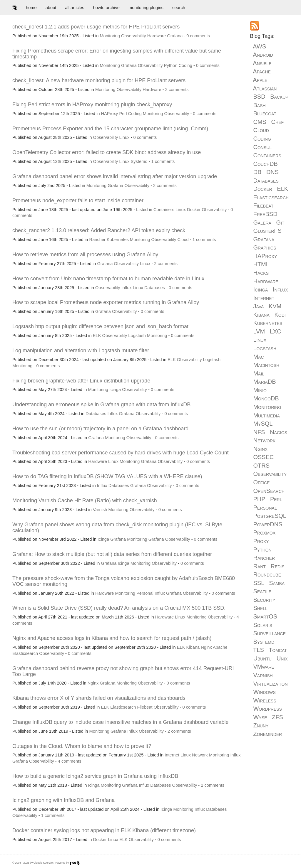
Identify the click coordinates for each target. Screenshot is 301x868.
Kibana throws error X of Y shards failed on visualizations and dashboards (99, 698)
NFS (259, 432)
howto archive (106, 8)
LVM (259, 331)
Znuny (261, 725)
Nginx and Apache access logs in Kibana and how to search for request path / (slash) (112, 638)
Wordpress (267, 709)
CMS (260, 122)
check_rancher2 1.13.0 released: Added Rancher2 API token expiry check (99, 230)
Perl (123, 114)
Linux (124, 137)
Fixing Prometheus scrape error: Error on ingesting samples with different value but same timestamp (117, 54)
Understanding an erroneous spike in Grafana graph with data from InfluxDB (101, 404)
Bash (259, 105)
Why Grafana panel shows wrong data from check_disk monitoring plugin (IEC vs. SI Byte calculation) (117, 527)
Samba (277, 583)
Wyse (260, 717)
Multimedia (266, 415)
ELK (97, 336)
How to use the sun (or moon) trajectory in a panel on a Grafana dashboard (100, 429)
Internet (172, 755)
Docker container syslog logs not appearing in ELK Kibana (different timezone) (104, 830)
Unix (282, 658)
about (51, 8)
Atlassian (265, 88)
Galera (262, 223)
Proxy (261, 541)
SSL (259, 583)
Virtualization (270, 684)
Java (258, 306)
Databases (155, 288)
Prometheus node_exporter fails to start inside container (78, 200)
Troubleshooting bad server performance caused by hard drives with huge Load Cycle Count (121, 453)
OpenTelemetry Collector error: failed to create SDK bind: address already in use (107, 152)
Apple (260, 80)
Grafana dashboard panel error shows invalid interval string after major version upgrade (115, 176)
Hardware (157, 36)
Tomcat (278, 650)
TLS (259, 650)
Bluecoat (265, 113)
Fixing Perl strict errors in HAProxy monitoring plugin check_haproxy (92, 105)
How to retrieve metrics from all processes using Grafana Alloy (85, 254)
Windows (264, 692)
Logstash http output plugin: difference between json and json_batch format (100, 326)
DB (257, 172)
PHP (259, 499)
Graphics (265, 247)
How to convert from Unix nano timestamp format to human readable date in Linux (108, 279)
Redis (278, 566)
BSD (259, 97)
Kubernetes (118, 240)
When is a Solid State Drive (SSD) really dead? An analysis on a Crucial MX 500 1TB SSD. (119, 608)
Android (263, 55)
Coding (185, 65)
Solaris (263, 625)
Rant (259, 566)
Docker (194, 210)
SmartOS (265, 616)
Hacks (261, 273)
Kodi (280, 315)
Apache (220, 647)
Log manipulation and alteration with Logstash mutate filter (81, 350)
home (31, 8)
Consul (262, 147)
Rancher (97, 240)
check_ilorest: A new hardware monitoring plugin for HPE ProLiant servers (99, 80)
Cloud (183, 240)
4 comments (70, 761)
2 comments (177, 90)
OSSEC (263, 457)
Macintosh (266, 365)
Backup (279, 97)
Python (171, 65)
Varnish (100, 510)
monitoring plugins (146, 8)
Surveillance (269, 633)
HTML (261, 264)
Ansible (262, 63)
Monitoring (110, 36)
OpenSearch (269, 491)
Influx (127, 288)
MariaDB (264, 382)
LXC (276, 331)
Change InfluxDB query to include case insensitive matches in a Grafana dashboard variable (120, 722)
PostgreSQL (270, 516)
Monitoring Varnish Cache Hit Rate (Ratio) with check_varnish (85, 500)
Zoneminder (267, 734)
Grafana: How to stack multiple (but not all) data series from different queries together (112, 554)
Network (200, 755)
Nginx (206, 647)
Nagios (279, 432)
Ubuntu (262, 658)
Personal (145, 593)
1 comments (163, 161)
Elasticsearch (25, 653)
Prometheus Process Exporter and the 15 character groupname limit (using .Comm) (110, 129)
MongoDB (266, 398)
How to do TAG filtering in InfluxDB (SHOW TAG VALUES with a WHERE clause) (107, 476)
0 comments (198, 36)
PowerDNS (268, 524)
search (179, 8)
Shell (260, 608)
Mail (259, 373)
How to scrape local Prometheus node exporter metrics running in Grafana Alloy (106, 302)
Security (264, 600)
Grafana (175, 36)
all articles (75, 8)
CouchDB (265, 164)
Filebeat (145, 707)
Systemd (139, 161)
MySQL (263, 424)
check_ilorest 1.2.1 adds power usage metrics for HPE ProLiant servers (96, 27)
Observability (134, 36)
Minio (260, 390)
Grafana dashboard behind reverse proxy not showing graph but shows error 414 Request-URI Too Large (123, 671)
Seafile (262, 591)
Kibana (193, 647)
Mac (258, 357)
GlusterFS (267, 231)
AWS (259, 46)
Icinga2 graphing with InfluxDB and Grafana (63, 800)
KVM (275, 306)
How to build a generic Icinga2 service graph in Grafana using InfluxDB (95, 776)
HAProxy (109, 114)
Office (261, 482)
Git (280, 223)
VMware (264, 667)
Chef (277, 122)
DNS (272, 172)
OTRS (261, 466)
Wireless (265, 700)
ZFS (277, 717)
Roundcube (267, 574)
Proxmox (264, 532)
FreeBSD (265, 214)
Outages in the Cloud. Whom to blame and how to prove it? (82, 746)
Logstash (137, 336)
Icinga (115, 390)
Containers (164, 210)
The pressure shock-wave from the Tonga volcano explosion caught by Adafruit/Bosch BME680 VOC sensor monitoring (124, 581)
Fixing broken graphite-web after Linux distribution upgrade (81, 381)
